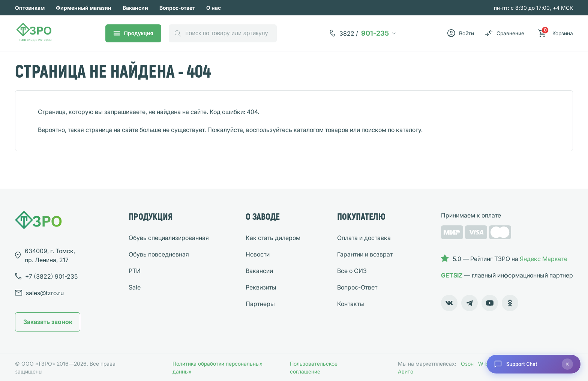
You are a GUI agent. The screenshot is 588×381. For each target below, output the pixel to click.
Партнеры (260, 304)
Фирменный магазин (84, 8)
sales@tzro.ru (45, 293)
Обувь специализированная (169, 238)
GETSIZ (452, 275)
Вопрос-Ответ (357, 287)
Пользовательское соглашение (314, 367)
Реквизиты (261, 287)
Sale (135, 287)
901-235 (364, 33)
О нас (214, 8)
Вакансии (135, 8)
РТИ (135, 271)
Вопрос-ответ (177, 8)
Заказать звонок (48, 322)
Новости (258, 254)
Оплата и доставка (364, 238)
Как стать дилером (273, 238)
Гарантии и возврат (365, 254)
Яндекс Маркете (544, 259)
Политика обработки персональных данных (217, 367)
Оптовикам (30, 8)
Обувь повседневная (159, 254)
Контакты (351, 304)
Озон (467, 364)
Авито (406, 371)
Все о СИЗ (352, 271)
